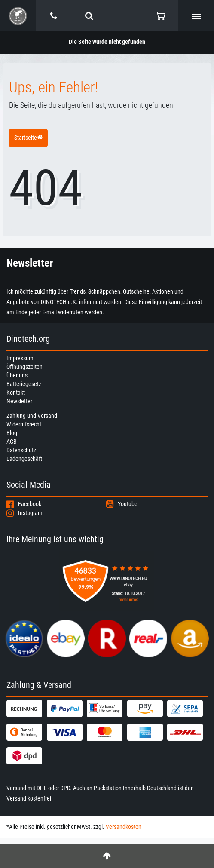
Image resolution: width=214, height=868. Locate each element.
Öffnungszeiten (24, 367)
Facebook (24, 504)
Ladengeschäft (24, 459)
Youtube (122, 504)
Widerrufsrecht (24, 424)
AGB (12, 442)
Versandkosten (124, 827)
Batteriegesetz (24, 384)
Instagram (24, 513)
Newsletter (19, 401)
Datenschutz (21, 450)
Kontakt (16, 393)
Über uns (17, 375)
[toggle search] (89, 16)
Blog (12, 433)
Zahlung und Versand (32, 416)
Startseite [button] (28, 138)
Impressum (20, 358)
